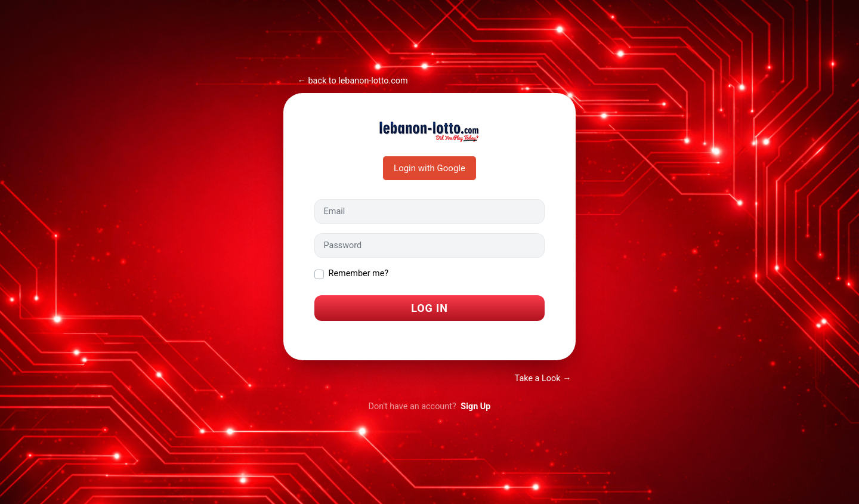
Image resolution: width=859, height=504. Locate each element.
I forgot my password (355, 337)
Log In (429, 308)
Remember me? (359, 273)
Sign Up (475, 406)
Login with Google (429, 168)
